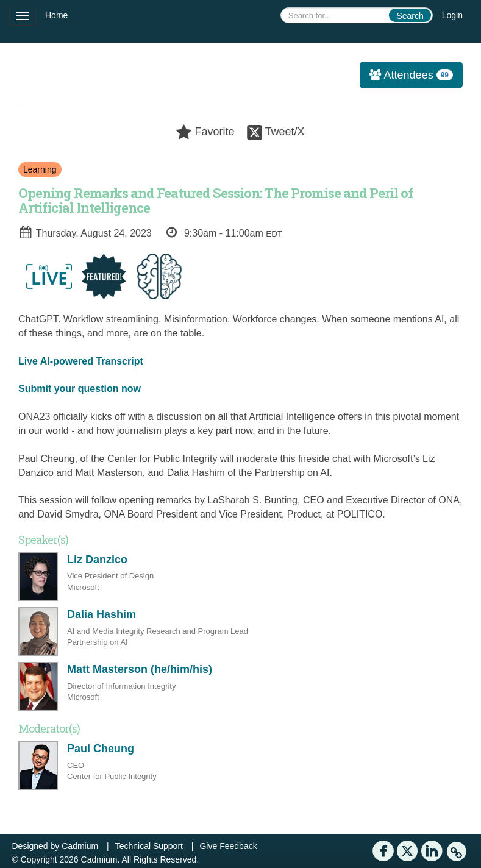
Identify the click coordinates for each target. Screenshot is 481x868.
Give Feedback (228, 846)
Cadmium (80, 846)
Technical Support (149, 846)
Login (452, 15)
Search (410, 16)
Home (56, 15)
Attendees (407, 75)
